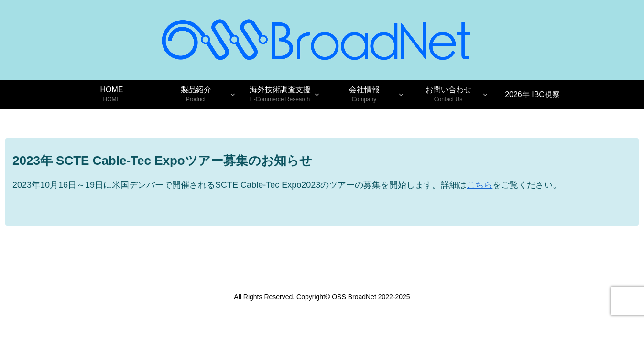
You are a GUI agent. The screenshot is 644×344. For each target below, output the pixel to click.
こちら (480, 185)
